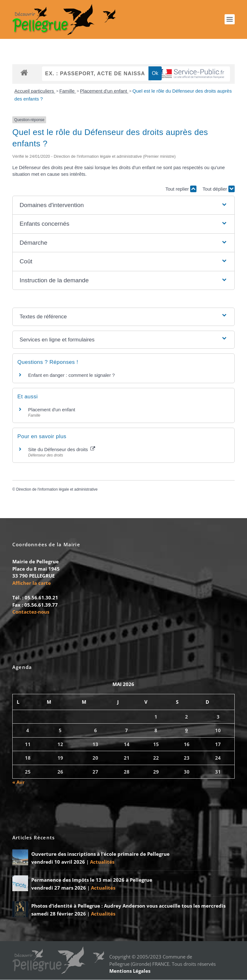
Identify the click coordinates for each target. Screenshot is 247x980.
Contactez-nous (31, 612)
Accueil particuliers (35, 91)
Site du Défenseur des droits (61, 450)
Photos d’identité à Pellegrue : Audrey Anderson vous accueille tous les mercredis (128, 906)
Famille (68, 91)
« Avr (18, 782)
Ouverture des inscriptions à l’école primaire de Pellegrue (100, 854)
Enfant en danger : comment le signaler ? (71, 376)
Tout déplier (219, 190)
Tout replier (181, 190)
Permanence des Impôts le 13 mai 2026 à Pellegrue (92, 880)
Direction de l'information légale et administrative (57, 490)
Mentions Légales (130, 971)
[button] (123, 206)
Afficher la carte (32, 583)
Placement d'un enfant (104, 91)
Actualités (102, 862)
